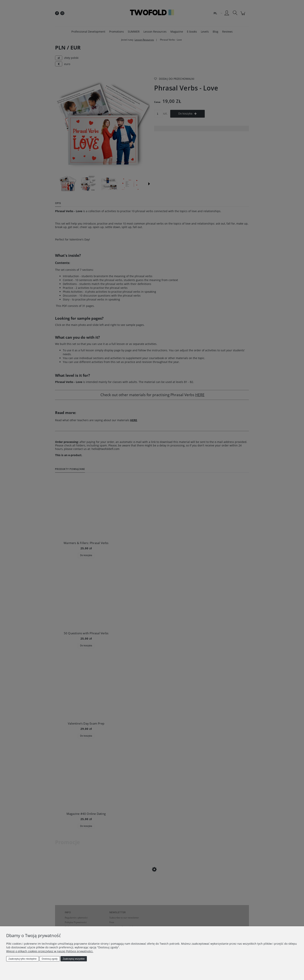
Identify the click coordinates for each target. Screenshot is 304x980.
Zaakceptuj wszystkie (74, 959)
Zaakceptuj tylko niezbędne (22, 959)
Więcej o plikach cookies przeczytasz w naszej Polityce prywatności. (50, 951)
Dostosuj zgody (50, 959)
